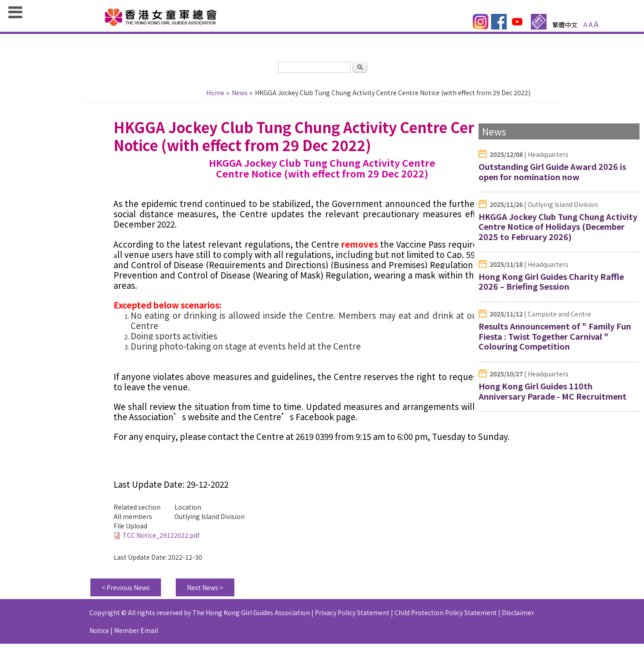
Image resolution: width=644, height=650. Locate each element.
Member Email (136, 635)
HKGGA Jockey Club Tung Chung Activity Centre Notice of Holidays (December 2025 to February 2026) (558, 226)
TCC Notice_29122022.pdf (161, 540)
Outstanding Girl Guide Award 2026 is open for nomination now (552, 171)
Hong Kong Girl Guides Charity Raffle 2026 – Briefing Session (551, 281)
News (240, 93)
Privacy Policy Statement (352, 617)
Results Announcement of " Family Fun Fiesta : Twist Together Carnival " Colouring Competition (555, 336)
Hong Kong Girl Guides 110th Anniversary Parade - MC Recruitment (553, 391)
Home (215, 93)
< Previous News (126, 592)
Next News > (205, 592)
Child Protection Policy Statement (446, 617)
